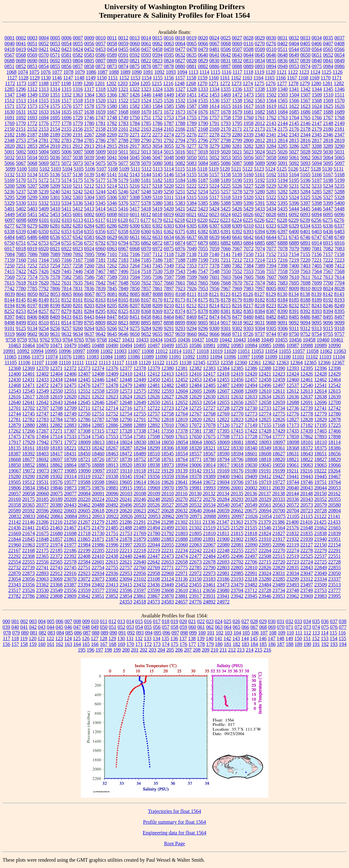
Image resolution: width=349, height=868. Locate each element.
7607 (271, 277)
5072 (66, 163)
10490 (112, 345)
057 (166, 627)
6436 (328, 231)
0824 (169, 61)
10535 (181, 345)
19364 (181, 476)
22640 (140, 562)
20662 (237, 511)
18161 (28, 448)
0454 (112, 49)
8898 (169, 323)
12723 (168, 408)
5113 (158, 169)
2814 (283, 140)
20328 (251, 499)
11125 (172, 362)
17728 (251, 437)
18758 (154, 459)
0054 (66, 44)
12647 (112, 402)
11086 (134, 357)
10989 (321, 345)
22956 (140, 573)
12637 (307, 397)
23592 (112, 590)
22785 (195, 568)
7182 (112, 260)
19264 (334, 471)
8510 (44, 323)
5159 (237, 175)
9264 (89, 328)
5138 (78, 175)
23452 (181, 585)
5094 (317, 163)
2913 (89, 146)
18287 (126, 448)
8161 (78, 300)
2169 (214, 129)
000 (6, 621)
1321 (123, 89)
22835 (293, 568)
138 (192, 638)
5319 (237, 197)
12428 (321, 374)
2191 (78, 135)
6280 (44, 226)
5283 (294, 192)
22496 (237, 556)
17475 (15, 437)
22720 (279, 562)
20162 (334, 493)
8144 (9, 300)
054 (139, 627)
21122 (320, 516)
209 (205, 650)
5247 (135, 192)
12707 (42, 408)
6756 (78, 243)
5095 (328, 163)
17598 (154, 437)
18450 (84, 454)
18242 (98, 448)
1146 (57, 78)
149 (289, 638)
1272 (225, 83)
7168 (89, 260)
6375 (180, 231)
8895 (146, 323)
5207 (32, 186)
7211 (226, 260)
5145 (157, 175)
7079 (294, 249)
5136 (55, 175)
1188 (43, 83)
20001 (237, 488)
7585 (78, 277)
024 (219, 621)
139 (201, 638)
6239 (305, 220)
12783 (42, 419)
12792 (154, 419)
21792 (168, 533)
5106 (90, 169)
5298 (21, 197)
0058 (112, 44)
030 (272, 621)
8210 (169, 306)
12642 (42, 402)
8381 (226, 311)
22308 (28, 556)
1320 (112, 89)
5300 (44, 197)
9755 (328, 334)
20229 (112, 499)
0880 (180, 66)
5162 (271, 175)
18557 (195, 454)
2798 (226, 140)
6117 (100, 220)
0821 (135, 61)
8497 (340, 317)
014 (130, 621)
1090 (137, 72)
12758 (168, 414)
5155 (192, 175)
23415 (126, 585)
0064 (180, 44)
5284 (305, 192)
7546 (192, 271)
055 (148, 627)
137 (183, 638)
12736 (293, 408)
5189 (226, 180)
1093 (171, 72)
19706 (237, 482)
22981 (223, 573)
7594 (135, 277)
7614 (340, 277)
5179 (123, 180)
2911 (66, 146)
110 (290, 633)
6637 (192, 237)
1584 (157, 106)
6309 (237, 226)
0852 (21, 66)
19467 (334, 476)
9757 (340, 334)
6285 (101, 226)
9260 (78, 328)
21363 (237, 522)
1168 (303, 78)
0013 (135, 38)
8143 (339, 294)
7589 (112, 277)
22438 (112, 556)
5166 (317, 175)
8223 (271, 306)
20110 (168, 493)
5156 (203, 175)
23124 (168, 579)
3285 (283, 146)
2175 (283, 129)
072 (298, 627)
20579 (321, 505)
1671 (157, 112)
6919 (32, 249)
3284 (271, 146)
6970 (146, 249)
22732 (15, 568)
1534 (192, 100)
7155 (305, 254)
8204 (101, 306)
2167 (192, 129)
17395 (223, 431)
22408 (84, 556)
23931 (209, 596)
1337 (248, 89)
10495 (140, 345)
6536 (55, 237)
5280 (260, 192)
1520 (101, 100)
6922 (66, 249)
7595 (146, 277)
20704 (293, 511)
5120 (225, 169)
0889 (248, 66)
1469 (226, 95)
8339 (135, 311)
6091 (283, 214)
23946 (265, 596)
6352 (55, 231)
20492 (112, 505)
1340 (283, 89)
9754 (317, 334)
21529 (237, 528)
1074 (23, 72)
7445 (66, 271)
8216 (237, 306)
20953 (154, 516)
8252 (9, 311)
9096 (328, 323)
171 (139, 644)
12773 (251, 414)
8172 (169, 300)
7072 (248, 249)
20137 (265, 493)
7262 (112, 266)
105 (246, 633)
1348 (21, 95)
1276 (271, 83)
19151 (209, 471)
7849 (123, 288)
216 (267, 650)
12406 (70, 374)
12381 (181, 368)
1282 (339, 83)
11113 (105, 362)
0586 (101, 55)
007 (68, 621)
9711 (237, 334)
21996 (112, 545)
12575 (140, 391)
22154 (334, 545)
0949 (283, 66)
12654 (209, 402)
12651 (168, 402)
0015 (157, 38)
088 (95, 633)
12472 (42, 385)
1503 (283, 95)
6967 (123, 249)
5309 (146, 197)
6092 (294, 214)
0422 (55, 49)
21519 (209, 528)
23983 (321, 596)
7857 (146, 288)
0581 (66, 55)
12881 (42, 425)
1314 (55, 89)
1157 (180, 78)
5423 (203, 209)
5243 (89, 192)
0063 (169, 44)
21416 (306, 522)
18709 (70, 459)
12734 (279, 408)
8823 (123, 323)
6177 (146, 220)
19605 (126, 482)
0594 (157, 55)
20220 (84, 499)
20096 (112, 493)
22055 (168, 545)
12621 (84, 397)
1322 (135, 89)
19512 (28, 482)
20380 (56, 505)
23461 (209, 585)
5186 (192, 180)
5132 (9, 175)
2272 (146, 135)
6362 (169, 231)
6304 (180, 226)
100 (202, 633)
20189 (56, 499)
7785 (32, 288)
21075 (279, 516)
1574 (44, 106)
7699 (317, 283)
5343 (89, 203)
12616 (15, 397)
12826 (279, 419)
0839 (305, 61)
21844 (15, 539)
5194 (283, 180)
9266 (112, 328)
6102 (55, 220)
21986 (98, 545)
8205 (112, 306)
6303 (169, 226)
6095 (328, 214)
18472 (126, 454)
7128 (180, 254)
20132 (209, 493)
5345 (101, 203)
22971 (181, 573)
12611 (279, 391)
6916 (340, 243)
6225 (248, 220)
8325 (123, 311)
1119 (259, 72)
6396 (271, 231)
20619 (112, 511)
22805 (237, 568)
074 (316, 627)
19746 (307, 482)
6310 (248, 226)
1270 (202, 83)
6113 (78, 220)
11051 (244, 351)
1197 (55, 83)
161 (51, 644)
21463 (56, 528)
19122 (154, 471)
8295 (101, 311)
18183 (56, 448)
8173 (180, 300)
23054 (15, 579)
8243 (317, 306)
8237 (305, 306)
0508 (248, 49)
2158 (101, 129)
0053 (55, 44)
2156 (78, 129)
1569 (328, 100)
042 (33, 627)
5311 (169, 197)
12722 (154, 408)
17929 (29, 442)
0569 (32, 55)
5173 (55, 180)
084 (60, 633)
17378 (181, 431)
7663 (192, 283)
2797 (214, 140)
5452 (44, 214)
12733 (265, 408)
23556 (70, 590)
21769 (140, 533)
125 (77, 638)
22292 (15, 556)
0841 (328, 61)
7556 (260, 271)
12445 (84, 380)
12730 (251, 408)
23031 (279, 573)
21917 (279, 539)
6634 (169, 237)
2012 (260, 123)
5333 (55, 203)
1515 (44, 100)
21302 (181, 522)
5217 (146, 186)
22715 (265, 562)
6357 (112, 231)
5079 (146, 163)
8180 (248, 300)
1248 (180, 83)
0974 (305, 66)
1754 (180, 118)
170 (130, 644)
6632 (146, 237)
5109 (124, 169)
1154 (147, 78)
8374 (180, 311)
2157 (89, 129)
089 (104, 633)
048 (86, 627)
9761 (34, 340)
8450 (123, 317)
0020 (203, 38)
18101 (307, 442)
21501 (181, 528)
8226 (283, 306)
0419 (21, 49)
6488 (44, 237)
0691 (44, 61)
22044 (154, 545)
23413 (112, 585)
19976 (181, 488)
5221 (180, 186)
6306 (203, 226)
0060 (135, 44)
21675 (42, 533)
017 (157, 621)
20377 (42, 505)
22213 (126, 550)
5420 (169, 209)
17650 (195, 437)
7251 (21, 266)
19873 (70, 488)
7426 (44, 271)
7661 (180, 283)
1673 (180, 112)
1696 (66, 118)
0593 (146, 55)
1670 (146, 112)
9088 (271, 323)
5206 (21, 186)
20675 (251, 511)
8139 (316, 294)
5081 (169, 163)
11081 (79, 357)
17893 (321, 437)
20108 (140, 493)
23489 (279, 585)
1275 (259, 83)
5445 (305, 209)
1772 (32, 123)
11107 (38, 362)
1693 (32, 118)
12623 (112, 397)
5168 (340, 175)
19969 (154, 488)
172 (148, 644)
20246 (140, 499)
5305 (101, 197)
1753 (169, 118)
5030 (328, 152)
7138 (191, 254)
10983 (237, 345)
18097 (279, 442)
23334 (321, 579)
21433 (334, 522)
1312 (32, 89)
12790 (126, 419)
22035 (140, 545)
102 (219, 633)
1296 (21, 89)
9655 (157, 334)
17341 (154, 431)
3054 (157, 146)
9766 (90, 340)
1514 (32, 100)
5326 (317, 197)
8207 (135, 306)
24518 (140, 602)
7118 (169, 254)
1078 (68, 72)
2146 (305, 123)
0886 (214, 66)
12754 (126, 414)
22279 (321, 550)
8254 (32, 311)
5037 (66, 157)
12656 (237, 402)
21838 (321, 533)
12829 (321, 419)
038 (343, 621)
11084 (106, 357)
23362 (42, 585)
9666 (214, 334)
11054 (271, 351)
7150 (248, 254)
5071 (55, 163)
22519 (293, 556)
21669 (15, 533)
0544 (294, 49)
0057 (101, 44)
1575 (55, 106)
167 (104, 644)
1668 (123, 112)
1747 (101, 118)
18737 (112, 459)
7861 (157, 288)
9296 (203, 328)
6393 (248, 231)
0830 (214, 61)
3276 (180, 146)
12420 (251, 374)
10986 (279, 345)
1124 (315, 72)
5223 (203, 186)
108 (272, 633)
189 (298, 644)
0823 (157, 61)
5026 (283, 152)
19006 (195, 465)
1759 (237, 118)
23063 (42, 579)
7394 (271, 266)
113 (316, 633)
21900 (223, 539)
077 (343, 627)
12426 (307, 374)
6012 (146, 214)
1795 (237, 123)
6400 (294, 231)
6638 (203, 237)
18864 (70, 465)
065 (236, 627)
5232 (305, 186)
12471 (28, 385)
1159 (202, 78)
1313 (44, 89)
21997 (126, 545)
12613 (307, 391)
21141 (334, 516)
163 (68, 644)
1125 (326, 72)
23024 (265, 573)
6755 (66, 243)
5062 (305, 157)
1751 (146, 118)
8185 (294, 300)
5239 (44, 192)
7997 (260, 288)
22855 (334, 568)
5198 (328, 180)
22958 (154, 573)
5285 (317, 192)
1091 (148, 72)
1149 (91, 78)
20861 (57, 516)
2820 (9, 146)
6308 (226, 226)
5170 (21, 180)
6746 (305, 237)
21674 (28, 533)
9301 (226, 328)
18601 (251, 454)
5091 (283, 163)
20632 (181, 511)
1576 (66, 106)
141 (218, 638)
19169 (223, 471)
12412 (154, 374)
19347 (140, 476)
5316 (203, 197)
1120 (270, 72)
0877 (157, 66)
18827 (321, 459)
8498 (9, 323)
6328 (283, 226)
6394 (260, 231)
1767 (328, 118)
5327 (328, 197)
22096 (279, 545)
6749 (340, 237)
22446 (140, 556)
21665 (334, 528)
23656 (209, 590)
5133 (21, 175)
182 (236, 644)
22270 (279, 550)
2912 (78, 146)
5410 (55, 209)
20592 (28, 511)
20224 (98, 499)
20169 (15, 499)
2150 (9, 129)
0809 (112, 61)
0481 (214, 49)
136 (174, 638)
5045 (135, 157)
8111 (192, 294)
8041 (21, 294)
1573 (32, 106)
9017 (226, 323)
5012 (135, 152)
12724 (181, 408)
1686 (305, 112)
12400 (15, 374)
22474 (181, 556)
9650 (135, 334)
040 (15, 627)
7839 (101, 288)
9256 (55, 328)
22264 (265, 550)
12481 (154, 385)
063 (219, 627)
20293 (237, 499)
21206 (42, 522)
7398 (283, 266)
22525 (307, 556)
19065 (321, 465)
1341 (294, 89)
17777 (279, 437)
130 (121, 638)
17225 (334, 425)
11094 (216, 357)
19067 (15, 471)
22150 (321, 545)
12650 (154, 402)
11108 (51, 362)
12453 (195, 380)
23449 (168, 585)
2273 (157, 135)
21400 (292, 522)
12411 (140, 374)
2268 (101, 135)
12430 (15, 380)
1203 (123, 83)
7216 (283, 260)
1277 (282, 83)
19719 (265, 482)
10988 (307, 345)
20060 (43, 493)
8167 (146, 300)
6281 (55, 226)
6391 (226, 231)
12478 (112, 385)
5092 (294, 163)
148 (280, 638)
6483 (340, 231)
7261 (101, 266)
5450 (21, 214)
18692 (42, 459)
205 (170, 650)
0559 (305, 49)
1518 (78, 100)
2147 (317, 123)
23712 (251, 590)
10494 (126, 345)
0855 (55, 66)
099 (193, 633)
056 (157, 627)
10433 (142, 340)
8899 (180, 323)
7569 (9, 277)
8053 (55, 294)
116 (342, 633)
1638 (89, 112)
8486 (305, 317)
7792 (44, 288)
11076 (65, 357)
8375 (192, 311)
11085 (120, 357)
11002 (106, 351)
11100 (285, 357)
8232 (294, 306)
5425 (226, 209)
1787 (169, 123)
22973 (209, 573)
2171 (237, 129)
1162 (236, 78)
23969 (307, 596)
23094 (126, 579)
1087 (102, 72)
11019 (216, 351)
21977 (70, 545)
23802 (42, 596)
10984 (251, 345)
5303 (78, 197)
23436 (154, 585)
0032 (294, 38)
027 (245, 621)
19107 (112, 471)
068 (263, 627)
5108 (113, 169)
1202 (111, 83)
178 (201, 644)
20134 (223, 493)
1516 (55, 100)
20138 (279, 493)
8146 (32, 300)
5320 (248, 197)
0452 (89, 49)
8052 (44, 294)
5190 (237, 180)
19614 (140, 482)
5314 (180, 197)
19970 (168, 488)
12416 (195, 374)
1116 (227, 72)
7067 (237, 249)
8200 (66, 306)
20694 (265, 511)
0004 (44, 38)
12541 (321, 385)
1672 (169, 112)
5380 (157, 203)
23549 (56, 590)
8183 (271, 300)
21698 (70, 533)
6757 (89, 243)
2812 (260, 140)
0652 (328, 55)
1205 (145, 83)
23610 (181, 590)
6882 (226, 243)
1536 (214, 100)
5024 (260, 152)
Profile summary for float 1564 (174, 822)
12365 (310, 362)
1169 (314, 78)
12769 (223, 414)
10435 (170, 340)
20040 (293, 488)
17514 (56, 437)
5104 (67, 169)
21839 (334, 533)
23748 (293, 590)
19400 (223, 476)
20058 (29, 493)
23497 (307, 585)
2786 (101, 140)
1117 (237, 72)
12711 (84, 408)
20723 (307, 511)
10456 (295, 340)
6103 (67, 220)
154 (334, 638)
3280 (226, 146)
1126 (337, 72)
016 (148, 621)
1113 (193, 72)
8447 (112, 317)
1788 (180, 123)
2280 (237, 135)
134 (156, 638)
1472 (237, 95)
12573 (126, 391)
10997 (79, 351)
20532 (195, 505)
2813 (271, 140)
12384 (223, 368)
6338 (9, 231)
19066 (334, 465)
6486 (32, 237)
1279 (305, 83)
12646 (98, 402)
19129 (168, 471)
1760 (248, 118)
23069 (56, 579)
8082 (124, 294)
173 (157, 644)
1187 (32, 83)
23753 (321, 590)
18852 (28, 465)
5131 (339, 169)
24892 (209, 602)
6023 (214, 214)
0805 (89, 61)
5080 (157, 163)
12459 (279, 380)
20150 (320, 493)
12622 (98, 397)
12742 (334, 408)
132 (139, 638)
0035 (328, 38)
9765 (79, 340)
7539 (169, 271)
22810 (251, 568)
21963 (28, 545)
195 (82, 650)
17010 (168, 425)
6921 (55, 249)
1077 (57, 72)
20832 (15, 516)
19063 (307, 465)
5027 (294, 152)
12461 (307, 380)
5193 (271, 180)
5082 (180, 163)
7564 (317, 271)
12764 (181, 414)
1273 (236, 83)
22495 (223, 556)
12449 (140, 380)
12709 (70, 408)
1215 (157, 83)
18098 (293, 442)
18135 (15, 448)
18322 (223, 448)
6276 (339, 220)
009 (86, 621)
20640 (195, 511)
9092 (294, 323)
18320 (195, 448)
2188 (44, 135)
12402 (42, 374)
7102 (124, 254)
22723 (293, 562)
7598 (180, 277)
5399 (328, 203)
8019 (317, 288)
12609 (251, 391)
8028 (340, 288)
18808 (251, 459)
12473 (56, 385)
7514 (135, 271)
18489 (140, 454)
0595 (169, 55)
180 (219, 644)
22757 (126, 568)
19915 (126, 488)
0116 (248, 44)
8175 (203, 300)
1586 (180, 106)
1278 (293, 83)
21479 (98, 528)
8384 (260, 311)
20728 (321, 511)
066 (245, 627)
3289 (328, 146)
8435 (78, 317)
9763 (56, 340)
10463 (15, 345)
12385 (237, 368)
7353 (192, 266)
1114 (204, 72)
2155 (66, 129)
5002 (21, 152)
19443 (307, 476)
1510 (328, 95)
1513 (21, 100)
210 (214, 650)
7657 (157, 283)
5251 (180, 192)
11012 (161, 351)
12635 (279, 397)
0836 (283, 61)
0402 (283, 44)
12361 (255, 362)
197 (99, 650)
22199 (84, 550)
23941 (223, 596)
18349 (265, 448)
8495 (328, 317)
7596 (157, 277)
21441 (28, 528)
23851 (98, 596)
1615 (226, 106)
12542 (334, 385)
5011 (123, 152)
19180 (251, 471)
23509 (321, 585)
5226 (237, 186)
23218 (251, 579)
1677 (214, 112)
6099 (33, 220)
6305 (192, 226)
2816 (305, 140)
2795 (192, 140)
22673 (195, 562)
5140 (101, 175)
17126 (223, 425)
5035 (44, 157)
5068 (32, 163)
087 (87, 633)
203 (152, 650)
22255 (237, 550)
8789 (78, 323)
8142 (328, 294)
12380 (168, 368)
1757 (214, 118)
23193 (237, 579)
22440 (126, 556)
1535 (203, 100)
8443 (89, 317)
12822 (223, 419)
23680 (223, 590)
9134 (32, 328)
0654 (340, 55)
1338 (260, 89)
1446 (146, 95)
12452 (181, 380)
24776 (195, 602)
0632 (180, 55)
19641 (181, 482)
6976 (180, 249)
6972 (157, 249)
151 (307, 638)
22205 (98, 550)
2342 (283, 135)
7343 (146, 266)
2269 (112, 135)
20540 (223, 505)
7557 (271, 271)
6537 (66, 237)
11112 (91, 362)
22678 (209, 562)
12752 (112, 414)
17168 (279, 425)
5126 (293, 169)
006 (59, 621)
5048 (169, 157)
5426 (237, 209)
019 (174, 621)
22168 (28, 550)
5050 (192, 157)
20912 (84, 516)
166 (95, 644)
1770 (21, 123)
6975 (169, 249)
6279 (32, 226)
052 (121, 627)
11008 (148, 351)
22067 (209, 545)
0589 (112, 55)
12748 (56, 414)
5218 (157, 186)
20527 (168, 505)
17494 (42, 437)
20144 (292, 493)
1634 (55, 112)
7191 (214, 260)
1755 (192, 118)
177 (192, 644)
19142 (195, 471)
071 (290, 627)
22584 (84, 562)
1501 (260, 95)
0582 (78, 55)
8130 (282, 294)
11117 (118, 362)
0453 (101, 49)
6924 (89, 249)
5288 (340, 192)
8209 (157, 306)
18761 (168, 459)
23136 (181, 579)
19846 (56, 488)
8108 (181, 294)
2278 (214, 135)
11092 (189, 357)
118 (15, 638)
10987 (293, 345)
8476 (226, 317)
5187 (203, 180)
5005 (55, 152)
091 (122, 633)
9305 (271, 328)
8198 (44, 306)
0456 (135, 49)
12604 (181, 391)
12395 (307, 368)
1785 (146, 123)
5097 (340, 163)
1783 (123, 123)
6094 (317, 214)
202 (144, 650)
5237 (21, 192)
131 (130, 638)
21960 (15, 545)
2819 (340, 140)
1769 (9, 123)
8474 (214, 317)
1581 (123, 106)
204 (161, 650)
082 (42, 633)
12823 (237, 419)
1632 (32, 112)
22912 (56, 573)
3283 (260, 146)
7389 (260, 266)
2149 (340, 123)
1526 (169, 100)
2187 (32, 135)
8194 (9, 306)
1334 (214, 89)
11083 (92, 357)
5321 (260, 197)
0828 (192, 61)
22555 (28, 562)
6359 (135, 231)
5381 (169, 203)
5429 (248, 209)
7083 (340, 249)
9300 (214, 328)
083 (51, 633)
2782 (55, 140)
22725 (321, 562)
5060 (283, 157)
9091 (283, 323)
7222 (328, 260)
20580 (334, 505)
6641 (237, 237)
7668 (226, 283)
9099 (340, 323)
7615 (9, 283)
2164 (157, 129)
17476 (28, 437)
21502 (195, 528)
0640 (203, 55)
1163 (247, 78)
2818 (328, 140)
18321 (209, 448)
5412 (78, 209)
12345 (199, 362)
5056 (248, 157)
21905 (251, 539)
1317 (89, 89)
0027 (237, 38)
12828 (307, 419)
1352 (66, 95)
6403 (317, 231)
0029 (260, 38)
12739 (307, 408)
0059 (123, 44)
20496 (126, 505)
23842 (84, 596)
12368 (15, 368)
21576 (293, 528)
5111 (135, 169)
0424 (78, 49)
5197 (317, 180)
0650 (305, 55)
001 (15, 621)
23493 (293, 585)
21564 (279, 528)
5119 (214, 169)
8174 (192, 300)
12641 (28, 402)
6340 (32, 231)
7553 (248, 271)
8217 (248, 306)
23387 (70, 585)
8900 (192, 323)
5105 (79, 169)
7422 (21, 271)
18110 (321, 442)
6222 (214, 220)
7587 (101, 277)
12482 (168, 385)
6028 (271, 214)
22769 (154, 568)
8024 (328, 288)
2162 (135, 129)
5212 (89, 186)
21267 (84, 522)
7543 (180, 271)
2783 (66, 140)
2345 (317, 135)
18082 (251, 442)
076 (334, 627)
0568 (21, 55)
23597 (140, 590)
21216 (56, 522)
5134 (32, 175)
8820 (112, 323)
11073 (38, 357)
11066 (24, 357)
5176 (89, 180)
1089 (125, 72)
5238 (32, 192)
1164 (258, 78)
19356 (154, 476)
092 (131, 633)
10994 (37, 351)
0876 (146, 66)
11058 (312, 351)
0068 (226, 44)
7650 (135, 283)
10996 (65, 351)
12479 (126, 385)
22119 (293, 545)
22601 (98, 562)
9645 (112, 334)
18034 (154, 442)
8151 (55, 300)
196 (90, 650)
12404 (56, 374)
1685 (294, 112)
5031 (340, 152)
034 (307, 621)
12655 (223, 402)
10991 (9, 351)
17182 (307, 425)
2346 (328, 135)
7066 (226, 249)
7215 (271, 260)
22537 (321, 556)
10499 (168, 345)
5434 (271, 209)
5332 (44, 203)
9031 (260, 323)
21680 (56, 533)
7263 (123, 266)
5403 (32, 209)
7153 (282, 254)
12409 (112, 374)
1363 (78, 95)
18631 (293, 454)
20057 (15, 493)
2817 (317, 140)
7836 (89, 288)
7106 (135, 254)
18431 (70, 454)
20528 (181, 505)
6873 (169, 243)
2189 (55, 135)
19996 (223, 488)
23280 (265, 579)
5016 (180, 152)
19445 (321, 476)
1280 (316, 83)
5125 (282, 169)
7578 (55, 277)
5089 (260, 163)
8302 (112, 311)
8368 (146, 311)
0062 (157, 44)
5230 (283, 186)
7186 (157, 260)
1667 (112, 112)
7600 (203, 277)
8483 (283, 317)
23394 (84, 585)
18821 (293, 459)
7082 (328, 249)
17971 (57, 442)
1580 (112, 106)
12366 (324, 362)
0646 (271, 55)
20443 (70, 505)
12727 (209, 408)
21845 (28, 539)
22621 (126, 562)
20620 (126, 511)
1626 (340, 106)
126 (86, 638)
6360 (146, 231)
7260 (89, 266)
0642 (226, 55)
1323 (146, 89)
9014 (214, 323)
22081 (237, 545)
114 (325, 633)
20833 (29, 516)
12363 (283, 362)
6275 (328, 220)
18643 (307, 454)
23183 (209, 579)
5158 (226, 175)
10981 (209, 345)
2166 (180, 129)
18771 (195, 459)
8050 (33, 294)
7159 (9, 260)
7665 (203, 283)
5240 (55, 192)
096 (166, 633)
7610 (294, 277)
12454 (209, 380)
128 (103, 638)
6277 (9, 226)
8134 (294, 294)
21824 (265, 533)
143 (236, 638)
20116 (181, 493)
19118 (140, 471)
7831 (78, 288)
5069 (44, 163)
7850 (135, 288)
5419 (157, 209)
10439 (212, 340)
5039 (89, 157)
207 (188, 650)
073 (307, 627)
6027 (260, 214)
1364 (89, 95)
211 (223, 650)
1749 (123, 118)
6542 (78, 237)
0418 (9, 49)
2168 (203, 129)
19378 (195, 476)
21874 (112, 539)
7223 (340, 260)
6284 (89, 226)
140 (210, 638)
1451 (192, 95)
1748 (112, 118)
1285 (9, 89)
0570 (44, 55)
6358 (123, 231)
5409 (44, 209)
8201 (78, 306)
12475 (70, 385)
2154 (55, 129)
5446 (317, 209)
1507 (305, 95)
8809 (101, 323)
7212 (237, 260)
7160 (21, 260)
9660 (192, 334)
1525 (157, 100)
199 (117, 650)
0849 (340, 61)
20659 (223, 511)
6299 (123, 226)
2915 (112, 146)
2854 (44, 146)
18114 (334, 442)
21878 (126, 539)
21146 (28, 522)
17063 (181, 425)
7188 (180, 260)
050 (104, 627)
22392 (70, 556)
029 (263, 621)
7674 (260, 283)
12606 (209, 391)
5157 (214, 175)
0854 (44, 66)
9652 (146, 334)
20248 (154, 499)
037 (334, 621)
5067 (21, 163)
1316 (78, 89)
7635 (78, 283)
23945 (251, 596)
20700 (279, 511)
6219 (191, 220)
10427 (114, 340)
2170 (226, 129)
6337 (340, 226)
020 (183, 621)
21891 (209, 539)
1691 (9, 118)
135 (165, 638)
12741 (321, 408)
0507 (237, 49)
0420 (32, 49)
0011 (112, 38)
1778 (66, 123)
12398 (334, 368)
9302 (237, 328)
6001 (78, 214)
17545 (98, 437)
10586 (195, 345)
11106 (24, 362)
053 (130, 627)
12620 (70, 397)
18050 (168, 442)
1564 (271, 100)
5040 (101, 157)
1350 (44, 95)
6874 (180, 243)
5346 (112, 203)
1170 (325, 78)
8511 (55, 323)
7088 (44, 254)
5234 (328, 186)
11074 (51, 357)
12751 (98, 414)
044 (51, 627)
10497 (154, 345)
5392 (271, 203)
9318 (340, 328)
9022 (248, 323)
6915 (328, 243)
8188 (305, 300)
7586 (89, 277)
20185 (42, 499)
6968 (135, 249)
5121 (236, 169)
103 (228, 633)
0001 (9, 38)
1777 (55, 123)
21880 (154, 539)
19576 (56, 482)
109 (281, 633)
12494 (251, 385)
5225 (226, 186)
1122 (293, 72)
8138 (305, 294)
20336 (293, 499)
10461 (337, 340)
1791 (214, 123)
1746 (89, 118)
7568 (340, 271)
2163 (146, 129)
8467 (180, 317)
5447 (328, 209)
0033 (305, 38)
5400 (340, 203)
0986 (340, 66)
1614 (214, 106)
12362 (269, 362)
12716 (126, 408)
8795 (89, 323)
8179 (237, 300)
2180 (328, 129)
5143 (135, 175)
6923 (78, 249)
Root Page (174, 843)
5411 (66, 209)
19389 (209, 476)
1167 (292, 78)
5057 (260, 157)
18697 (56, 459)
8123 (225, 294)
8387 (271, 311)
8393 (317, 311)
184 (254, 644)
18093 (265, 442)
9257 (66, 328)
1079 (80, 72)
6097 (10, 220)
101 (211, 633)
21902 (237, 539)
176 (183, 644)
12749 (70, 414)
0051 (32, 44)
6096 (340, 214)
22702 (237, 562)
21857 (56, 539)
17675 (209, 437)
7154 (294, 254)
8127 (260, 294)
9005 (203, 323)
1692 (21, 118)
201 (135, 650)
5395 (283, 203)
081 (34, 633)
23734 (279, 590)
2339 (248, 135)
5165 (305, 175)
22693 (223, 562)
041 (24, 627)
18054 (182, 442)
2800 (248, 140)
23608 (168, 590)
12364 (297, 362)
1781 (101, 123)
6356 (101, 231)
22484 (209, 556)
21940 (321, 539)
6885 (260, 243)
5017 (192, 152)
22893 (42, 573)
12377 (126, 368)
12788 (112, 419)
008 (77, 621)
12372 (70, 368)
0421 (44, 49)
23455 (195, 585)
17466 (334, 431)
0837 (294, 61)
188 (290, 644)
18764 (181, 459)
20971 (196, 516)
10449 (267, 340)
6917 (9, 249)
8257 (44, 311)
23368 (56, 585)
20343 (307, 499)
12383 (209, 368)
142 (227, 638)
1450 (180, 95)
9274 (123, 328)
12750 (84, 414)
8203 (89, 306)
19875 (84, 488)
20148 (306, 493)
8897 (157, 323)
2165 (169, 129)
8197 (32, 306)
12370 (42, 368)
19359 (168, 476)
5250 (169, 192)
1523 (135, 100)
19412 (265, 476)
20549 (251, 505)
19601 (112, 482)
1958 (248, 123)
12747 (42, 414)
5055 (237, 157)
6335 (317, 226)
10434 (156, 340)
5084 (203, 163)
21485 (112, 528)
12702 (28, 408)
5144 (146, 175)
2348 (9, 140)
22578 (70, 562)
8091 (169, 294)
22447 (154, 556)
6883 (237, 243)
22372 (56, 556)
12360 (241, 362)
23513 (334, 585)
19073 (43, 471)
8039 (10, 294)
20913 (98, 516)
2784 (78, 140)
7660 (169, 283)
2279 (226, 135)
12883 (70, 425)
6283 (78, 226)
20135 (237, 493)
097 (175, 633)
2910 (55, 146)
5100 (22, 169)
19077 (57, 471)
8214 (214, 306)
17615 (181, 437)
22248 (223, 550)
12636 (293, 397)
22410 (98, 556)
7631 (66, 283)
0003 (32, 38)
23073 (98, 579)
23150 (195, 579)
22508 (265, 556)
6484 (9, 237)
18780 (209, 459)
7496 (123, 271)
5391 (260, 203)
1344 (317, 89)
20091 (98, 493)
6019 (169, 214)
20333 (279, 499)
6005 (101, 214)
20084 (84, 493)
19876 (98, 488)
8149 (44, 300)
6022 (203, 214)
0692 (55, 61)
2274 (169, 135)
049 (95, 627)
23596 (126, 590)
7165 (55, 260)
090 (113, 633)
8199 (55, 306)
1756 (203, 118)
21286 (126, 522)
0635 (192, 55)
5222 (192, 186)
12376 (112, 368)
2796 (203, 140)
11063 (340, 351)
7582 (66, 277)
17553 (112, 437)
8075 (101, 294)
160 (42, 644)
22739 (28, 568)
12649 (140, 402)
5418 (146, 209)
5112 (146, 169)
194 (343, 644)
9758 (11, 340)
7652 (146, 283)
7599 (192, 277)
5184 (180, 180)
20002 (251, 488)
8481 (260, 317)
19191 (265, 471)
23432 (140, 585)
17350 (168, 431)
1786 (157, 123)
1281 (328, 83)
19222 (320, 471)
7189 (192, 260)
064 (228, 627)
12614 (321, 391)
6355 (89, 231)
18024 (126, 442)
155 (342, 638)
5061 (294, 157)
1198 (66, 83)
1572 (21, 106)
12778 (307, 414)
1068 (11, 72)
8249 (340, 306)
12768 (209, 414)
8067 (89, 294)
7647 (112, 283)
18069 (223, 442)
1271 (214, 83)
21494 (154, 528)
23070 (70, 579)
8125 (237, 294)
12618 (42, 397)
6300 (135, 226)
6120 (123, 220)
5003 (32, 152)
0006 (66, 38)
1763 (283, 118)
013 (121, 621)
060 (192, 627)
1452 (203, 95)
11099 (271, 357)
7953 (203, 288)
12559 (112, 391)
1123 (304, 72)
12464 (334, 380)
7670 (237, 283)
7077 (271, 249)
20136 (251, 493)
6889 (294, 243)
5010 (112, 152)
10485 (84, 345)
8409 (55, 317)
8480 (248, 317)
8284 (89, 311)
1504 (294, 95)
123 (59, 638)
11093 (202, 357)
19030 (251, 465)
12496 (265, 385)
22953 (126, 573)
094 (149, 633)
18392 (28, 454)
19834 (28, 488)
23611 (195, 590)
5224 (214, 186)
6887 (271, 243)
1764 (294, 118)
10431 (128, 340)
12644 (70, 402)
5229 (271, 186)
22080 (223, 545)
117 (6, 638)
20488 (98, 505)
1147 (68, 78)
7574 (32, 277)
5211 (78, 186)
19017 (223, 465)
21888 (181, 539)
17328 (126, 431)
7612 (317, 277)
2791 (157, 140)
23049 (321, 573)
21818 (251, 533)
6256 (316, 220)
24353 (126, 602)
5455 (66, 214)
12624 (126, 397)
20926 (126, 516)
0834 (260, 61)
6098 (21, 220)
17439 (307, 431)
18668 (15, 459)
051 (113, 627)
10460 (323, 340)
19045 (265, 465)
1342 (305, 89)
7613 (328, 277)
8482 (271, 317)
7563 (305, 271)
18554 (181, 454)
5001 (9, 152)
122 (50, 638)
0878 (169, 66)
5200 (9, 186)
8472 (203, 317)
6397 (283, 231)
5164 (294, 175)
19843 (42, 488)
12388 (265, 368)
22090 (251, 545)
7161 (32, 260)
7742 (9, 288)
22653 (168, 562)
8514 (66, 323)
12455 (223, 380)
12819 (181, 419)
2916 (123, 146)
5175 (78, 180)
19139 (181, 471)
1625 (328, 106)
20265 (168, 499)
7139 (203, 254)
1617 (248, 106)
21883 (168, 539)
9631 (55, 334)
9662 (203, 334)
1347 (9, 95)
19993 (209, 488)
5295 (9, 197)
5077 (123, 163)
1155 (158, 78)
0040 (9, 44)
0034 (317, 38)
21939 (307, 539)
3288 (317, 146)
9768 (102, 340)
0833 (248, 61)
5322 (271, 197)
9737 (260, 334)
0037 (340, 38)
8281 (78, 311)
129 (112, 638)
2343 (294, 135)
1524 (146, 100)
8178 (226, 300)
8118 (203, 294)
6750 (9, 243)
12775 (279, 414)
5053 (226, 157)
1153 (135, 78)
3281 (237, 146)
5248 (146, 192)
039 (6, 627)
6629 (112, 237)
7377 (203, 266)
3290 (340, 146)
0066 (203, 44)
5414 (101, 209)
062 (210, 627)
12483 (181, 385)
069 (272, 627)
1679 (237, 112)
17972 (70, 442)
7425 (32, 271)
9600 (21, 334)
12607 (223, 391)
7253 (44, 266)
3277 (192, 146)
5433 (260, 209)
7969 (237, 288)
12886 (112, 425)
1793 (226, 123)
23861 (140, 596)
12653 (195, 402)
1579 (101, 106)
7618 (21, 283)
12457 (251, 380)
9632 (66, 334)
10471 (56, 345)
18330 (237, 448)
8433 (66, 317)
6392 (237, 231)
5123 (259, 169)
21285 (112, 522)
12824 (251, 419)
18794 (223, 459)
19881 (112, 488)
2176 (294, 129)
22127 (307, 545)
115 (333, 633)
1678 (226, 112)
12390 (279, 368)
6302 (157, 226)
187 (281, 644)
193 (334, 644)
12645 (84, 402)
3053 (146, 146)
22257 (251, 550)
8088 (158, 294)
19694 (223, 482)
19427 (279, 476)
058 (174, 627)
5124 (270, 169)
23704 (237, 590)
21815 (237, 533)
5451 (32, 214)
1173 (21, 83)
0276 (271, 44)
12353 (213, 362)
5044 (123, 157)
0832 (237, 61)
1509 (317, 95)
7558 (283, 271)
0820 (123, 61)
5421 (180, 209)
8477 (237, 317)
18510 (154, 454)
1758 (226, 118)
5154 (180, 175)
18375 (321, 448)
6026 (248, 214)
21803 (181, 533)
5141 (112, 175)
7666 (214, 283)
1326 (169, 89)
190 (307, 644)
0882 (203, 66)
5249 (157, 192)
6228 (282, 220)
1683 (271, 112)
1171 (337, 78)
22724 (307, 562)
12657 (251, 402)
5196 (305, 180)
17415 (237, 431)
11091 (175, 357)
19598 (98, 482)
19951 (140, 488)
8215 (226, 306)
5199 (340, 180)
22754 (98, 568)
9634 (78, 334)
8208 (146, 306)
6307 (214, 226)
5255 (214, 192)
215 (259, 650)
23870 (168, 596)
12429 (334, 374)
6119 (111, 220)
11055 (285, 351)
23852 (112, 596)
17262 (15, 431)
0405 (305, 44)
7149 (237, 254)
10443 (240, 340)
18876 (84, 465)
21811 (223, 533)
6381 (192, 231)
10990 (334, 345)
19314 (70, 476)
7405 (317, 266)
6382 (203, 231)
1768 (340, 118)
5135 (44, 175)
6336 (328, 226)
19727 (279, 482)
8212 (192, 306)
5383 (180, 203)
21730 (98, 533)
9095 (317, 323)
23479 (237, 585)
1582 (135, 106)
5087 (237, 163)
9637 (89, 334)
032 (290, 621)
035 (316, 621)
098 (184, 633)
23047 (307, 573)
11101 (298, 357)
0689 (21, 61)
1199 (77, 83)
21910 (265, 539)
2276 (192, 135)
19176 (237, 471)
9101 (9, 328)
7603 (226, 277)
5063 (317, 157)
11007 (134, 351)
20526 (154, 505)
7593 (123, 277)
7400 (294, 266)
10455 (281, 340)
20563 (279, 505)
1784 (135, 123)
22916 (70, 573)
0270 (260, 44)
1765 (305, 118)
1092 (159, 72)
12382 (195, 368)
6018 (157, 214)
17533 (70, 437)
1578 (89, 106)
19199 (279, 471)
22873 (28, 573)
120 (33, 638)
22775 (181, 568)
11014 (175, 351)
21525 (223, 528)
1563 (260, 100)
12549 (42, 391)
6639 (214, 237)
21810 (209, 533)
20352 (321, 499)
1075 (34, 72)
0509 (260, 49)
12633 (251, 397)
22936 (112, 573)
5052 (214, 157)
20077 (70, 493)
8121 (214, 294)
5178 (112, 180)
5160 (248, 175)
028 (254, 621)
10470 (42, 345)
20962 (168, 516)
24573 (154, 602)
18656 (334, 454)
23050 (334, 573)
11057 (299, 351)
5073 (78, 163)
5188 (214, 180)
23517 (15, 590)
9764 (68, 340)
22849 (321, 568)
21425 (320, 522)
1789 (192, 123)
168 (113, 644)
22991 (251, 573)
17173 (293, 425)
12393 (293, 368)
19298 (42, 476)
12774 (265, 414)
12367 (338, 362)
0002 (21, 38)
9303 (248, 328)
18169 (42, 448)
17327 (112, 431)
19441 (293, 476)
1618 (260, 106)
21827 (279, 533)
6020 (180, 214)
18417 (56, 454)
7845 (112, 288)
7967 (226, 288)
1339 (271, 89)
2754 (32, 140)
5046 (146, 157)
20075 (57, 493)
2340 (260, 135)
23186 (223, 579)
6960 (101, 249)
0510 (271, 49)
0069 (237, 44)
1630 (9, 112)
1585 (169, 106)
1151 (113, 78)
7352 (180, 266)
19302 (56, 476)
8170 (157, 300)
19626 (168, 482)
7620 (44, 283)
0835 (271, 61)
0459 (169, 49)
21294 (154, 522)
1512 (9, 100)
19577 (70, 482)
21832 (293, 533)
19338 (112, 476)
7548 (214, 271)
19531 (42, 482)
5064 (328, 157)
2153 (44, 129)
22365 (42, 556)
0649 (294, 55)
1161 (225, 78)
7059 (214, 249)
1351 (55, 95)
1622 (294, 106)
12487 (223, 385)
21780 (154, 533)
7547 (203, 271)
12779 (321, 414)
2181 (340, 129)
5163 (283, 175)
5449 (9, 214)
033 (298, 621)
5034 (32, 157)
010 (95, 621)
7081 (317, 249)
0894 (271, 66)
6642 (248, 237)
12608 (237, 391)
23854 (126, 596)
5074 (89, 163)
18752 (140, 459)
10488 (98, 345)
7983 (248, 288)
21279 (98, 522)
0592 (135, 55)
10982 (223, 345)
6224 (237, 220)
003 (33, 621)
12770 (237, 414)
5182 (157, 180)
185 (263, 644)
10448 (254, 340)
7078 (283, 249)
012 (113, 621)
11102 (312, 357)
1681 (248, 112)
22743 (56, 568)
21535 (251, 528)
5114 (169, 169)
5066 (9, 163)
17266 (28, 431)
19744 (293, 482)
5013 (146, 152)
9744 (271, 334)
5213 (101, 186)
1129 (35, 78)
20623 (140, 511)
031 (281, 621)
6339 (21, 231)
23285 (279, 579)
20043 (307, 488)
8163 (101, 300)
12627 (168, 397)
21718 (84, 533)
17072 (195, 425)
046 (68, 627)
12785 (70, 419)
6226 (260, 220)
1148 (79, 78)
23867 (154, 596)
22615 (112, 562)
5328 (340, 197)
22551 (334, 556)
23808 (56, 596)
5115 (180, 169)
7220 (305, 260)
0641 (214, 55)
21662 (321, 528)
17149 (251, 425)
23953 (279, 596)
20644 (209, 511)
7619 (32, 283)
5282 (283, 192)
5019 (214, 152)
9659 (180, 334)
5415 (112, 209)
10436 (184, 340)
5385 (203, 203)
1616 (237, 106)
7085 (21, 254)
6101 (44, 220)
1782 (112, 123)
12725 (195, 408)
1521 (112, 100)
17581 (140, 437)
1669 (135, 112)
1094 (182, 72)
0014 (146, 38)
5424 (214, 209)
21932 (293, 539)
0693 (66, 61)
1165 (269, 78)
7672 (248, 283)
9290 (157, 328)
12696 (321, 402)
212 (232, 650)
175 (174, 644)
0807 (101, 61)
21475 (84, 528)
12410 (126, 374)
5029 (317, 152)
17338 (140, 431)
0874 (123, 66)
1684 (283, 112)
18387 (15, 454)
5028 (305, 152)
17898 (334, 437)
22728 (334, 562)
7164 (44, 260)
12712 (98, 408)
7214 (260, 260)
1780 (89, 123)
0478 (192, 49)
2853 (32, 146)
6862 (146, 243)
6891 (305, 243)
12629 (195, 397)
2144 (283, 123)
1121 (282, 72)
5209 (55, 186)
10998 (93, 351)
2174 (271, 129)
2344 (305, 135)
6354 (78, 231)
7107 (146, 254)
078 (7, 633)
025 (228, 621)
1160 (214, 78)
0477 (180, 49)
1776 (44, 123)
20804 (334, 511)
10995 (51, 351)
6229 (294, 220)
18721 (84, 459)
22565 (56, 562)
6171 (134, 220)
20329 (265, 499)
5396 (294, 203)
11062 (326, 351)
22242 (195, 550)
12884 (84, 425)
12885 (98, 425)
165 (86, 644)
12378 (140, 368)
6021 (192, 214)
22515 (279, 556)
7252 (32, 266)
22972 (195, 573)
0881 (192, 66)
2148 (328, 123)
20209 (70, 499)
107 (264, 633)
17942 (43, 442)
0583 (89, 55)
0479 (203, 49)
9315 (328, 328)
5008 (89, 152)
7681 (271, 283)
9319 (9, 334)
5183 (169, 180)
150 (298, 638)
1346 (340, 89)
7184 (135, 260)
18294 (140, 448)
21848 (42, 539)
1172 (10, 83)
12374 (98, 368)
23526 (28, 590)
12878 (334, 419)
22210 (112, 550)
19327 (98, 476)
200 (126, 650)
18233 (84, 448)
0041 (21, 44)
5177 (101, 180)
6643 (260, 237)
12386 (251, 368)
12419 (237, 374)
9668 (226, 334)
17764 (265, 437)
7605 (248, 277)
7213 (248, 260)
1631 (21, 112)
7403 (305, 266)
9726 (248, 334)
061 (201, 627)
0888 (237, 66)
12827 (293, 419)
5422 (192, 209)
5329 (9, 203)
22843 (307, 568)
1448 (157, 95)
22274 (293, 550)
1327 (180, 89)
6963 (112, 249)
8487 (317, 317)
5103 (56, 169)
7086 (33, 254)
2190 (66, 135)
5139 (89, 175)
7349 (169, 266)
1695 (55, 118)
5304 (89, 197)
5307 (123, 197)
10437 (198, 340)
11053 (257, 351)
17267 (42, 431)
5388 (226, 203)
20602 (56, 511)
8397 (9, 317)
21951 (334, 539)
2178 (305, 129)
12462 (321, 380)
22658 (181, 562)
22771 (168, 568)
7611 (305, 277)
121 (41, 638)
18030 (140, 442)
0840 (317, 61)
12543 (15, 391)
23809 (70, 596)
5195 (294, 180)
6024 (226, 214)
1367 (123, 95)
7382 (237, 266)
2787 (112, 140)
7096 (101, 254)
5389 (237, 203)
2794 (180, 140)
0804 (78, 61)
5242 (78, 192)
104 (237, 633)
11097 (244, 357)
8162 (89, 300)
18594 (237, 454)
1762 (271, 118)
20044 (321, 488)
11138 (185, 362)
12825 (265, 419)
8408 (44, 317)
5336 (78, 203)
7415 (9, 271)
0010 (101, 38)
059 (183, 627)
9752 (305, 334)
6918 (21, 249)
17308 (84, 431)
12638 (321, 397)
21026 (251, 516)
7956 (214, 288)
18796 (237, 459)
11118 (131, 362)
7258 (78, 266)
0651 (317, 55)
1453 (214, 95)
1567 (305, 100)
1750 (135, 118)
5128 (316, 169)
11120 (145, 362)
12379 (154, 368)
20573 (307, 505)
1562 (248, 100)
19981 (195, 488)
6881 (214, 243)
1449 (169, 95)
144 (245, 638)
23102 (140, 579)
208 (197, 650)
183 (245, 644)
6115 (89, 220)
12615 (334, 391)
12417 (209, 374)
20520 (140, 505)
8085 (135, 294)
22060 (181, 545)
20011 (265, 488)
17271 (56, 431)
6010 (123, 214)
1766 (317, 118)
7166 (66, 260)
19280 (15, 476)
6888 (283, 243)
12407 (84, 374)
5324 (294, 197)
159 (33, 644)
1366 (112, 95)
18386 (334, 448)
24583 (168, 602)
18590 (223, 454)
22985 (237, 573)
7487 (112, 271)
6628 (101, 237)
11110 (65, 362)
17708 (223, 437)
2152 (32, 129)
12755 (140, 414)
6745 (294, 237)
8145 (21, 300)
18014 (112, 442)
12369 (28, 368)
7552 (237, 271)
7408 (328, 266)
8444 (101, 317)
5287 (328, 192)
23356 (28, 585)
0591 (123, 55)
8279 (66, 311)
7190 (203, 260)
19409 (251, 476)
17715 (237, 437)
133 (148, 638)
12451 (168, 380)
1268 (191, 83)
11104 (339, 357)
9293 (180, 328)
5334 (66, 203)
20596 (42, 511)
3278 (203, 146)
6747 (317, 237)
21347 (223, 522)
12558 (98, 391)
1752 (157, 118)
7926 (192, 288)
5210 (66, 186)
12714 (112, 408)
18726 (98, 459)
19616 (154, 482)
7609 (283, 277)
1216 (168, 83)
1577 (78, 106)
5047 (157, 157)
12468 (15, 385)
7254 (55, 266)
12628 (181, 397)
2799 (237, 140)
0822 (146, 61)
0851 (9, 66)
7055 (203, 249)
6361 (157, 231)
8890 (135, 323)
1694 (44, 118)
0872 (101, 66)
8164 (112, 300)
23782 (15, 596)
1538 (237, 100)
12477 (98, 385)
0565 (328, 49)
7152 (271, 254)
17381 (195, 431)
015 (139, 621)
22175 (42, 550)
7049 (192, 249)
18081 (237, 442)
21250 (70, 522)
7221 (317, 260)
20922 (112, 516)
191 (316, 644)
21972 (42, 545)
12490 (237, 385)
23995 (334, 596)
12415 (181, 374)
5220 (169, 186)
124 (68, 638)
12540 (307, 385)
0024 (214, 38)
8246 (328, 306)
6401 (305, 231)
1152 (124, 78)
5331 (32, 203)
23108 (154, 579)
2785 (89, 140)
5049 (180, 157)
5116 (191, 169)
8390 (283, 311)
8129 (271, 294)
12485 (209, 385)
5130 (327, 169)
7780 (21, 288)
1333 (203, 89)
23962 (293, 596)
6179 (157, 220)
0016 (169, 38)
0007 (78, 38)
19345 (126, 476)
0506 (226, 49)
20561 (265, 505)
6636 (180, 237)
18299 (154, 448)
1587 (192, 106)
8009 (294, 288)
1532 (180, 100)
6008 (112, 214)
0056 (89, 44)
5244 (101, 192)
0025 (226, 38)
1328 (192, 89)
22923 (84, 573)
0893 (260, 66)
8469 (192, 317)
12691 (307, 402)
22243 (209, 550)
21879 (140, 539)
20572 (293, 505)
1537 (226, 100)
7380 (226, 266)
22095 (265, 545)
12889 (140, 425)
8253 (21, 311)
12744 (15, 414)
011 (104, 621)
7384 (248, 266)
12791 (140, 419)
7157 (328, 254)
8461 (157, 317)
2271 (135, 135)
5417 (135, 209)
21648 (307, 528)
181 (228, 644)
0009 (89, 38)
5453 (55, 214)
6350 (44, 231)
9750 (294, 334)
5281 (271, 192)
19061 (293, 465)
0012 (123, 38)
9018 (237, 323)
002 (24, 621)
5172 (44, 180)
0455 (123, 49)
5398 (317, 203)
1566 (294, 100)
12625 (140, 397)
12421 (265, 374)
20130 (195, 493)
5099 (10, 169)
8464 (169, 317)
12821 (209, 419)
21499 (168, 528)
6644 (271, 237)
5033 (21, 157)
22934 (98, 573)
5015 (169, 152)
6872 (157, 243)
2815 (294, 140)
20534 (209, 505)
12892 (154, 425)
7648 (123, 283)
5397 (305, 203)
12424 (293, 374)
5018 (203, 152)
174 (166, 644)
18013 (98, 442)
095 (157, 633)
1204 (134, 83)
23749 (307, 590)
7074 (260, 249)
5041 (112, 157)
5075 (101, 163)
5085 (214, 163)
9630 (44, 334)
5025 (271, 152)
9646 (123, 334)
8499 (21, 323)
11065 (10, 357)
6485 (21, 237)
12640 (15, 402)
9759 (22, 340)
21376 (251, 522)
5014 (157, 152)
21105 (293, 516)
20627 (154, 511)
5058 (271, 157)
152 (316, 638)
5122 (248, 169)
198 (108, 650)
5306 (112, 197)
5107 (101, 169)
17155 (265, 425)
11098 (257, 357)
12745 (28, 414)
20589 (15, 511)
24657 (181, 602)
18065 (210, 442)
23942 (237, 596)
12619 (56, 397)
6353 (66, 231)
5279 (248, 192)
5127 (304, 169)
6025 (237, 214)
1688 (328, 112)
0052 (44, 44)
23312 (307, 579)
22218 (140, 550)
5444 (294, 209)
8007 (283, 288)
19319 (84, 476)
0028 (248, 38)
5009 (101, 152)
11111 (78, 362)
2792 (169, 140)
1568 (317, 100)
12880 (28, 425)
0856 (66, 66)
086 (78, 633)
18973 (168, 465)
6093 (305, 214)
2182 (9, 135)
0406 (317, 44)
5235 (340, 186)
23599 (154, 590)
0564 (317, 49)
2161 (123, 129)
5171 (32, 180)
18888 (98, 465)
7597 (169, 277)
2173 (260, 129)
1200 (89, 83)
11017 (189, 351)
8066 (78, 294)
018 (166, 621)
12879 (15, 425)
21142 (15, 522)
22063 (195, 545)
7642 (101, 283)
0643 (237, 55)
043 (42, 627)
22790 (209, 568)
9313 (317, 328)
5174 (66, 180)
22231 (168, 550)
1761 (260, 118)
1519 (89, 100)
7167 (78, 260)
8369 (157, 311)
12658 (265, 402)
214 (250, 650)
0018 (180, 38)
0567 (9, 55)
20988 (210, 516)
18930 (140, 465)
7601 (214, 277)
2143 (271, 123)
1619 (271, 106)
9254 (44, 328)
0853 (32, 66)
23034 (293, 573)
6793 (112, 243)
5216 (135, 186)
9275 (135, 328)
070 (281, 627)
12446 (98, 380)
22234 (181, 550)
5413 (89, 209)
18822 (307, 459)
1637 (78, 112)
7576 (44, 277)
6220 (203, 220)
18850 (15, 465)
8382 (237, 311)
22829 (279, 568)
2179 (317, 129)
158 (24, 644)
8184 (283, 300)
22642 (154, 562)
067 (254, 627)
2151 (21, 129)
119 (24, 638)
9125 (21, 328)
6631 (135, 237)
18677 (28, 459)
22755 (112, 568)
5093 (305, 163)
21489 (140, 528)
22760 (140, 568)
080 (25, 633)
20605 (84, 511)
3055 (169, 146)
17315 (98, 431)
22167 (15, 550)
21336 (209, 522)
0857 (78, 66)
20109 (154, 493)
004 (42, 621)
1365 (101, 95)
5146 (169, 175)
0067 (214, 44)
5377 (135, 203)
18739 (126, 459)
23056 (28, 579)
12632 (237, 397)
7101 (112, 254)
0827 (180, 61)
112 (307, 633)
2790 (146, 140)
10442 (226, 340)
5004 (44, 152)
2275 (180, 135)
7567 (328, 271)
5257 (226, 192)
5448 (340, 209)
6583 (89, 237)
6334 (305, 226)
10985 (265, 345)
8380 (214, 311)
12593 (168, 391)
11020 (230, 351)
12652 (181, 402)
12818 (168, 419)
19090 (84, 471)
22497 (251, 556)
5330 (21, 203)
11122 (158, 362)
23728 (265, 590)
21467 (70, 528)
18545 (168, 454)
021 (192, 621)
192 (325, 644)
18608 (265, 454)
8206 (123, 306)
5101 (33, 169)
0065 (192, 44)
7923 (180, 288)
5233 (317, 186)
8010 (305, 288)
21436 (15, 528)
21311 (195, 522)
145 (254, 638)
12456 (237, 380)
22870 (15, 573)
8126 (248, 294)
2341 (271, 135)
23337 (334, 579)
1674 (192, 112)
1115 (215, 72)
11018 (202, 351)
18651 (321, 454)
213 (241, 650)
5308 (135, 197)
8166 (135, 300)
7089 (55, 254)
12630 (209, 397)
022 (201, 621)
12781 (15, 419)
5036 (55, 157)
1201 (100, 83)
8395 (340, 311)
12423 (279, 374)
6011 (135, 214)
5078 (135, 163)
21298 (168, 522)
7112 (158, 254)
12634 (265, 397)
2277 (203, 135)
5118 (202, 169)
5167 (328, 175)
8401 (21, 317)
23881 (181, 596)
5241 (66, 192)
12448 (126, 380)
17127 (237, 425)
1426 (135, 95)
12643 (56, 402)
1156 (169, 78)
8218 (260, 306)
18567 (209, 454)
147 (272, 638)
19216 (306, 471)
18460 (98, 454)
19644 (195, 482)
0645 (260, 55)
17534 (84, 437)
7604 (237, 277)
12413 (168, 374)
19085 (70, 471)
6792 (101, 243)
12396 (321, 368)
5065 (340, 157)
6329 (294, 226)
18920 (126, 465)
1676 (203, 112)
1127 (12, 78)
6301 (146, 226)
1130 (46, 78)
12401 (28, 374)
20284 (223, 499)
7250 (9, 266)
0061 (146, 44)
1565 (283, 100)
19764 (334, 482)
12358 (227, 362)
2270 (123, 135)
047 (77, 627)
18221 (70, 448)
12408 (98, 374)
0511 (282, 49)
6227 (271, 220)
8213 (203, 306)
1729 (78, 118)
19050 (279, 465)
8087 (146, 294)
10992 (23, 351)
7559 (294, 271)
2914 (101, 146)
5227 (248, 186)
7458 (89, 271)
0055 (78, 44)
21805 (195, 533)
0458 (157, 49)
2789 (135, 140)
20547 (237, 505)
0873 (112, 66)
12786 (84, 419)
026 (236, 621)
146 (263, 638)
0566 (340, 49)
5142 (123, 175)
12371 (56, 368)
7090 (67, 254)
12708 (56, 408)
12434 (56, 380)
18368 (293, 448)
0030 (271, 38)
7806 (55, 288)
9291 (169, 328)
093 (140, 633)
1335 (226, 89)
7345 (157, 266)
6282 (66, 226)
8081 (112, 294)
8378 (203, 311)
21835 (307, 533)
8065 (67, 294)
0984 (328, 66)
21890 (195, 539)
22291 (334, 550)
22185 (56, 550)
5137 (66, 175)
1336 (237, 89)
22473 (168, 556)
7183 (123, 260)
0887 (226, 66)
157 (15, 644)
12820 (195, 419)
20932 (140, 516)
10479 (70, 345)
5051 (203, 157)
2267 (89, 135)
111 (299, 633)
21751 (112, 533)
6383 (214, 231)
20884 (70, 516)
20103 (126, 493)
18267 (112, 448)
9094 (305, 323)
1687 (317, 112)
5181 (146, 180)
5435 (283, 209)
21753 (126, 533)
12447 (112, 380)
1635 (66, 112)
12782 (28, 419)
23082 (112, 579)
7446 (78, 271)
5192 (260, 180)
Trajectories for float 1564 (174, 811)
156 (6, 644)
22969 (168, 573)
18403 (42, 454)
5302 (66, 197)
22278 (307, 550)
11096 (230, 357)
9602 (32, 334)
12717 (140, 408)
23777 (334, 590)
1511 (339, 95)
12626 (154, 397)
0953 (294, 66)
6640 (226, 237)
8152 (66, 300)
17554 (126, 437)
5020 (226, 152)
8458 (146, 317)
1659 (101, 112)
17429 (279, 431)
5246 (123, 192)
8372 (169, 311)
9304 (260, 328)
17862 (307, 437)
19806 (15, 488)
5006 (66, 152)
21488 (126, 528)
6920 (44, 249)
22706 (251, 562)
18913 (112, 465)
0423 (66, 49)
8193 (340, 300)
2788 (123, 140)
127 (95, 638)
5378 (146, 203)
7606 (260, 277)
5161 (260, 175)
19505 (15, 482)
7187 (169, 260)
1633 (44, 112)
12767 (195, 414)
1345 (328, 89)
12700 (334, 402)
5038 (78, 157)
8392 (305, 311)
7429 (55, 271)
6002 (89, 214)
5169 (9, 180)
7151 (260, 254)
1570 (340, 100)
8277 (55, 311)
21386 (279, 522)
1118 (248, 72)
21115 (307, 516)
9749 (283, 334)
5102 (45, 169)
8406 (32, 317)
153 (325, 638)
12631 (223, 397)
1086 (91, 72)
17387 (209, 431)
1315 (66, 89)
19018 (237, 465)
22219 (154, 550)
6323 (271, 226)
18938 (154, 465)
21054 (265, 516)
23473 (223, 585)
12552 (84, 391)
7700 (328, 283)
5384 (192, 203)
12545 (28, 391)
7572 (21, 277)
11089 (147, 357)
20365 (28, 505)
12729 (237, 408)
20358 (15, 505)
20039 (279, 488)
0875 (135, 66)
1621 (283, 106)
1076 (46, 72)
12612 (293, 391)
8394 (328, 311)
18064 (196, 442)
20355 (334, 499)
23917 (195, 596)
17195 (321, 425)
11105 (11, 362)
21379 (265, 522)
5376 (123, 203)
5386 (214, 203)
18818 (265, 459)
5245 (112, 192)
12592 (154, 391)
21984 (84, 545)
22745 (70, 568)
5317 (214, 197)
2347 (340, 135)
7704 (340, 283)
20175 (28, 499)
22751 (84, 568)
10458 (309, 340)
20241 (126, 499)
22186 (70, 550)
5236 (9, 192)
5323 (283, 197)
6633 (157, 237)
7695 (294, 283)
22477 (195, 556)
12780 (334, 414)
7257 (66, 266)
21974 (56, 545)
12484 (195, 385)
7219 (294, 260)
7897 (169, 288)
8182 (260, 300)
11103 (325, 357)
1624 (317, 106)
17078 (209, 425)
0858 (89, 66)
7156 (316, 254)
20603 (70, 511)
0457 (146, 49)
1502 (271, 95)
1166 (281, 78)
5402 (21, 209)
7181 (101, 260)
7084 (10, 254)
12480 (140, 385)
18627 (279, 454)
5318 (226, 197)
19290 (28, 476)
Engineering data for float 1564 (175, 833)
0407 (328, 44)
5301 (55, 197)
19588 (84, 482)
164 (77, 644)
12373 (84, 368)
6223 (225, 220)
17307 (70, 431)
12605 (195, 391)
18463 (112, 454)
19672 (209, 482)
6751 (21, 243)
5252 (192, 192)
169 (121, 644)
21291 (140, 522)
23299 (293, 579)
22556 (42, 562)
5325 (305, 197)
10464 (28, 345)
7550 (226, 271)
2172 (248, 129)
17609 (168, 437)
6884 (248, 243)
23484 (265, 585)
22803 (223, 568)
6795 (135, 243)
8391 (294, 311)
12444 (70, 380)
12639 (334, 397)
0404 (294, 44)
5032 (9, 157)
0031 (283, 38)
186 (272, 644)
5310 (157, 197)
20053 (334, 488)
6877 (192, 243)
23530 (42, 590)
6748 (328, 237)
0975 (317, 66)
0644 (248, 55)
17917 (15, 442)
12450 (154, 380)
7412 (340, 266)
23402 (98, 585)
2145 (294, 123)
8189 (317, 300)
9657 (169, 334)
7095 (89, 254)
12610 (265, 391)
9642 (101, 334)
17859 (293, 437)
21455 (42, 528)
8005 (271, 288)
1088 (114, 72)
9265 (101, 328)
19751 (321, 482)
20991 (223, 516)
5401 (9, 209)
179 (210, 644)
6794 (123, 243)
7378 (214, 266)
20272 (195, 499)
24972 (223, 602)
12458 (265, 380)
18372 (307, 448)
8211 (180, 306)
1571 (9, 106)
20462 (84, 505)
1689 (340, 112)
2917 (135, 146)
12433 (42, 380)
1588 (203, 106)
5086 (226, 163)
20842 (43, 516)
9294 (192, 328)
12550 (56, 391)
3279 (214, 146)
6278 (21, 226)
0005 (55, 38)
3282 (248, 146)
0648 (283, 55)
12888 (126, 425)
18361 (279, 448)
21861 (70, 539)
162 (59, 644)
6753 (44, 243)
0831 (226, 61)
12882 (56, 425)
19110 (126, 471)
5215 (123, 186)
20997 (237, 516)
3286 (294, 146)
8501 (32, 323)
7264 (135, 266)
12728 (223, 408)
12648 (126, 402)
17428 (265, 431)
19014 (209, 465)
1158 (191, 78)
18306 (168, 448)
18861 (42, 465)
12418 (223, 374)
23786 (28, 596)
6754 (55, 243)
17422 (251, 431)
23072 (84, 579)
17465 (321, 431)
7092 (78, 254)
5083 (192, 163)
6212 (168, 220)
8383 (248, 311)
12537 (293, 385)
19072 (29, 471)
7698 (305, 283)
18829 (334, 459)
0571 (55, 55)
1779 (78, 123)
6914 (317, 243)
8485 (294, 317)
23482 (251, 585)
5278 (237, 192)
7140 (214, 254)
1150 (102, 78)
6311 (260, 226)
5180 (135, 180)
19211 (293, 471)
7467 (101, 271)
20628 (168, 511)
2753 (21, 140)
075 (325, 627)
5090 (271, 163)
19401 (237, 476)
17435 (293, 431)
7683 (283, 283)
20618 (98, 511)
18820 (279, 459)
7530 (157, 271)
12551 (70, 391)
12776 (293, 414)
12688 (293, 402)
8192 (328, 300)
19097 (98, 471)
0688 (9, 61)
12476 (84, 385)
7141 (225, 254)
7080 (305, 249)
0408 (340, 44)
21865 (84, 539)
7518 (146, 271)
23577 (98, 590)
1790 (203, 123)
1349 (32, 95)
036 (325, 621)
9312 (305, 328)
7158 (339, 254)
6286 (112, 226)
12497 (279, 385)
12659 (279, 402)
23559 (84, 590)
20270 (181, 499)
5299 (32, 197)
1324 (157, 89)
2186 (21, 135)
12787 (98, 419)
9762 (45, 340)
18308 (181, 448)
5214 (112, 186)
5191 (248, 180)
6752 (32, 243)
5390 (248, 203)
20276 (209, 499)
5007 (78, 152)
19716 (251, 482)
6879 (203, 243)
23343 (15, 585)
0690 (32, 61)
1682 (260, 112)
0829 (203, 61)
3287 (305, 146)
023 (210, 621)
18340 (251, 448)
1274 (248, 83)
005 (51, 621)
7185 (146, 260)
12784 (56, 419)
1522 (123, 100)
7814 (66, 288)
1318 (101, 89)
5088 (248, 163)
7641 (89, 283)
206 (179, 650)
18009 (84, 442)
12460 (293, 380)
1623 (305, 106)
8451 (135, 317)
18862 (56, 465)
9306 (283, 328)
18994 (181, 465)
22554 (15, 562)
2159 (112, 129)
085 (69, 633)
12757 (154, 414)
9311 (294, 328)
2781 (44, 140)
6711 (282, 237)
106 (255, 633)
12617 (28, 397)
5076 (112, 163)
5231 (294, 186)
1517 (66, 100)
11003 (120, 351)
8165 (123, 300)
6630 (123, 237)
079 (16, 633)
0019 (192, 38)
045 (59, 627)
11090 (161, 357)
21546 (265, 528)
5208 (44, 186)
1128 (23, 78)
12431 (28, 380)
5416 (123, 209)
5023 (248, 152)
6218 (180, 220)
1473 (248, 95)
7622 (55, 283)
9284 (146, 328)
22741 (42, 568)
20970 (182, 516)
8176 (214, 300)
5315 (192, 197)
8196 (21, 306)
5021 (237, 152)
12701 (15, 408)
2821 (21, 146)
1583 (146, 106)
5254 (203, 192)
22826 (265, 568)
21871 (98, 539)
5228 (260, 186)
